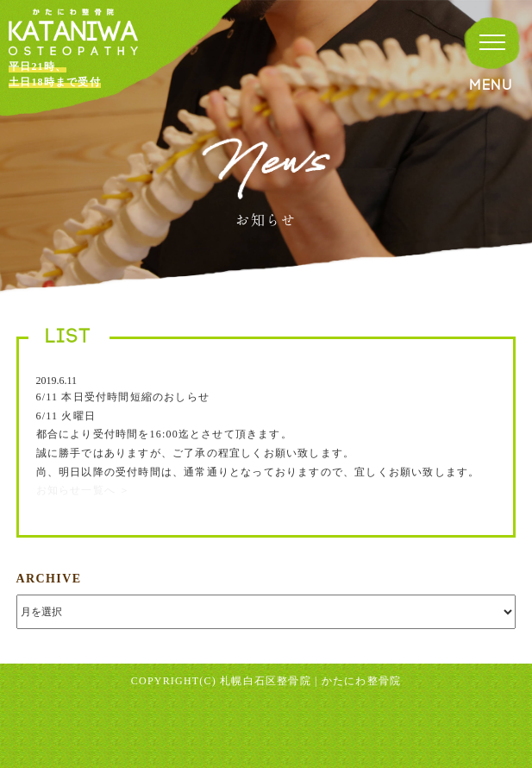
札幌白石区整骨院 (266, 681)
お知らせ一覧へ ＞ (84, 490)
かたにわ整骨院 (361, 681)
